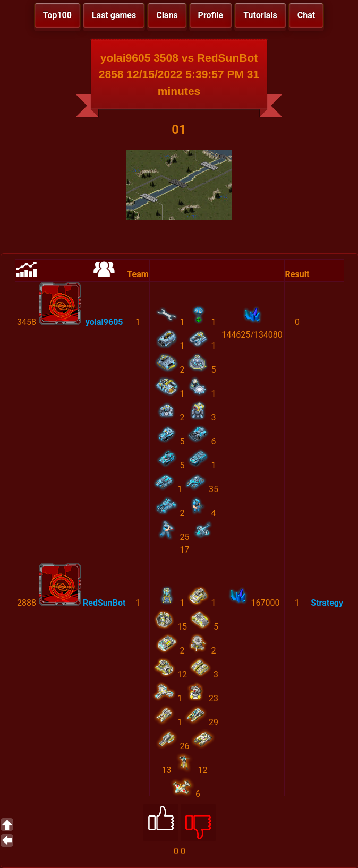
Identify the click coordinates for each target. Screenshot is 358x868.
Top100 (57, 15)
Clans (167, 15)
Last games (114, 15)
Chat (306, 15)
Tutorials (260, 15)
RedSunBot (104, 603)
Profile (211, 15)
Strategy (327, 603)
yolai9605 (104, 322)
